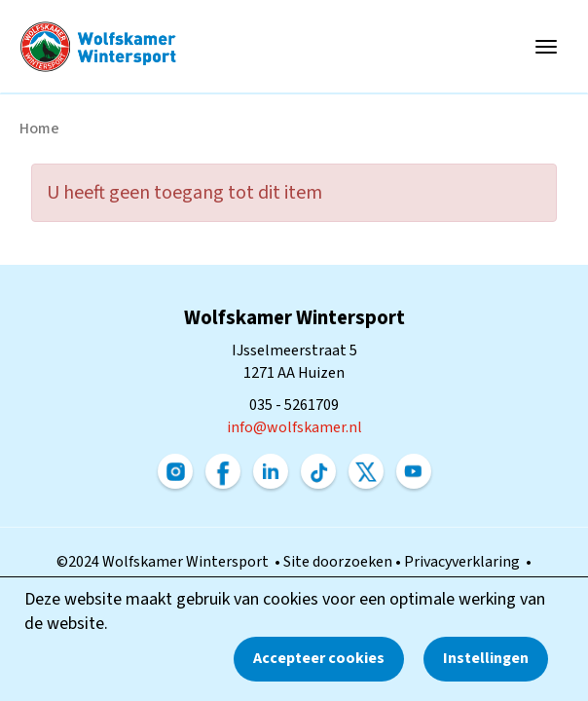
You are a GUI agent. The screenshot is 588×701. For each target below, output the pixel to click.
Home (39, 129)
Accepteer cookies (319, 658)
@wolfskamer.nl (294, 427)
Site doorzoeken (339, 562)
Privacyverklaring (465, 562)
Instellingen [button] (486, 658)
